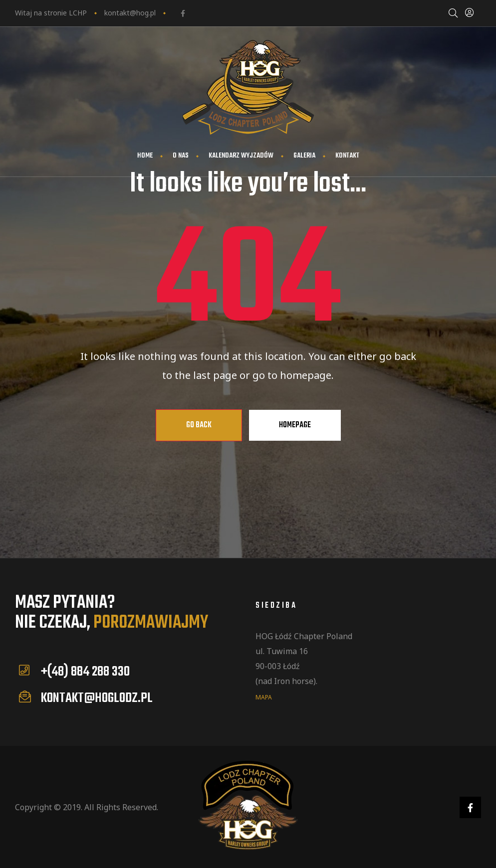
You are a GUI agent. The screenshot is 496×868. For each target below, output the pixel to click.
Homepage (295, 425)
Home (145, 156)
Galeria (304, 156)
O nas (181, 156)
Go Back (199, 425)
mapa (264, 697)
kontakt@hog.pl (130, 13)
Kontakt (347, 156)
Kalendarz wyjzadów (241, 156)
